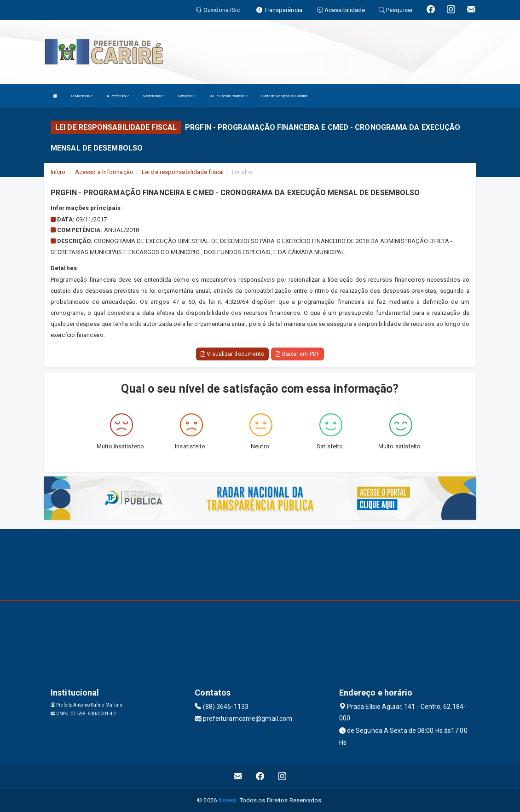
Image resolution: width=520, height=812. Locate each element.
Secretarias (153, 96)
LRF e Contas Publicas (228, 96)
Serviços (186, 96)
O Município (82, 96)
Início (58, 172)
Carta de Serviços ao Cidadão (284, 96)
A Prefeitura (118, 96)
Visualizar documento (232, 354)
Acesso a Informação (104, 172)
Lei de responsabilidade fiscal (183, 172)
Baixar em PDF (298, 354)
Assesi (228, 800)
